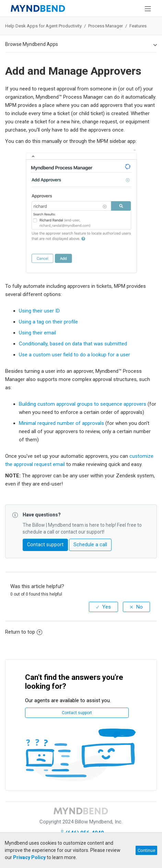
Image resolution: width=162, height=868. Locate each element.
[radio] (103, 607)
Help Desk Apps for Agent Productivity (43, 26)
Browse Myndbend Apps (81, 45)
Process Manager (106, 26)
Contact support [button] (77, 713)
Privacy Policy (29, 857)
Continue (146, 850)
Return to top (24, 632)
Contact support (45, 545)
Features (138, 26)
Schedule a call (90, 545)
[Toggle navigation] (148, 8)
